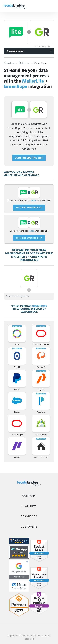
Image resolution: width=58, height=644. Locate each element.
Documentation (15, 51)
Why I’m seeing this (42, 46)
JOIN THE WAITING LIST (29, 158)
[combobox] (29, 296)
